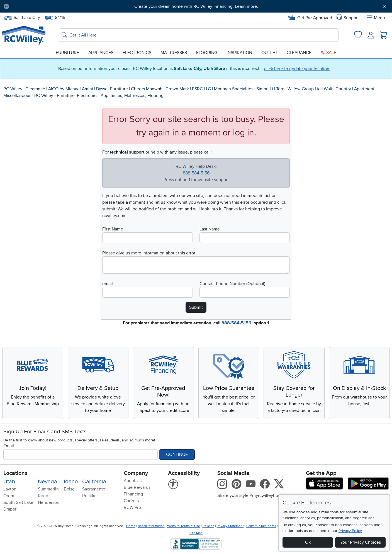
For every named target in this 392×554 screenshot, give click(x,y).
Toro (280, 89)
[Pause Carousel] (6, 6)
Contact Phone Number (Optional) (232, 284)
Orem (9, 496)
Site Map (196, 533)
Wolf (328, 89)
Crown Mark (177, 89)
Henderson (49, 502)
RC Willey (13, 89)
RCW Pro (132, 507)
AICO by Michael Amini (71, 89)
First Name (113, 229)
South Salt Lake (18, 502)
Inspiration (239, 53)
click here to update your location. (297, 69)
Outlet (269, 53)
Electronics (137, 53)
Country (343, 89)
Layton (10, 489)
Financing (133, 494)
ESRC (197, 89)
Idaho (71, 482)
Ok (308, 542)
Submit (196, 307)
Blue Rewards (137, 487)
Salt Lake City (22, 18)
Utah (9, 482)
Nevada (48, 482)
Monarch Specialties (234, 89)
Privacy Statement (230, 526)
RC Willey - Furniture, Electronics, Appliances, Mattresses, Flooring (99, 96)
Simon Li (265, 89)
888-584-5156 (196, 173)
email (108, 284)
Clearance (299, 53)
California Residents (261, 526)
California (94, 482)
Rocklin (89, 496)
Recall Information (151, 526)
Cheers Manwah (147, 89)
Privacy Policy (350, 531)
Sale (328, 53)
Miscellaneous (17, 96)
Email (9, 446)
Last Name (210, 229)
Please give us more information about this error (149, 253)
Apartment (364, 89)
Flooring (207, 53)
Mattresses (174, 53)
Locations (15, 473)
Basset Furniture (112, 89)
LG (208, 89)
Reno (43, 496)
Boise (69, 489)
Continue (177, 455)
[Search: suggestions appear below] (199, 35)
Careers (131, 501)
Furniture (67, 53)
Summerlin (48, 489)
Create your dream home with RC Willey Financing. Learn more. (196, 6)
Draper (10, 509)
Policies (208, 526)
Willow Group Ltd (304, 89)
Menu (376, 18)
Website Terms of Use (184, 526)
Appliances (101, 53)
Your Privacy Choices (361, 542)
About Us (133, 481)
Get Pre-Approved (310, 18)
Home (131, 526)
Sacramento (94, 489)
